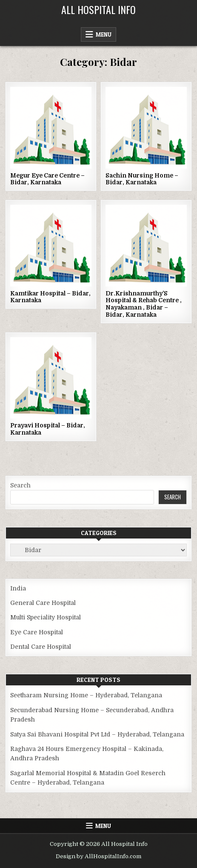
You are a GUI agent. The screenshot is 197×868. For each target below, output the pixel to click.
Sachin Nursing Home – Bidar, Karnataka (142, 179)
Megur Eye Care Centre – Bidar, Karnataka (47, 179)
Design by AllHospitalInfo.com (98, 856)
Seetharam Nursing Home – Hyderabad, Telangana (86, 695)
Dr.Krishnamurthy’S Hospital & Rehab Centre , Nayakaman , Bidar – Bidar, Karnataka (144, 304)
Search (20, 485)
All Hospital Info (98, 9)
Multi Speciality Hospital (46, 617)
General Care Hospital (43, 603)
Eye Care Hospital (37, 632)
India (18, 588)
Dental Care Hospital (41, 647)
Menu (104, 34)
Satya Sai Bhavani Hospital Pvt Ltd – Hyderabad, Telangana (97, 734)
